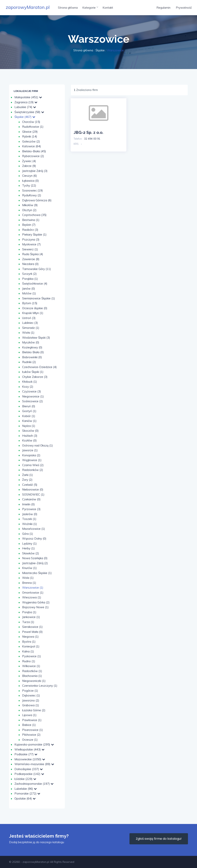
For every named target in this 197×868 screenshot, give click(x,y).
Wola (28, 578)
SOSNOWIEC (33, 494)
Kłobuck (30, 382)
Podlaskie (26, 754)
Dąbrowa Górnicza (37, 200)
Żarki (28, 475)
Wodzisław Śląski (36, 338)
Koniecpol (31, 646)
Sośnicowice (33, 401)
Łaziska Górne (34, 710)
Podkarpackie (29, 774)
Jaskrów (30, 514)
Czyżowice (32, 391)
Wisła (28, 333)
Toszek (29, 519)
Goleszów (31, 141)
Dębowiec (31, 695)
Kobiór (29, 416)
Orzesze (30, 740)
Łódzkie (25, 779)
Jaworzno (31, 700)
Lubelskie (26, 789)
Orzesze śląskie (35, 308)
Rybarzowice (33, 156)
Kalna (28, 651)
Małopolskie (28, 97)
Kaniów (29, 421)
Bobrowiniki (32, 357)
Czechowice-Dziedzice (39, 367)
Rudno (29, 661)
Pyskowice (32, 656)
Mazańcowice (34, 529)
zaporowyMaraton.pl (28, 7)
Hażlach (30, 436)
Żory (27, 480)
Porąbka (30, 279)
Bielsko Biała (33, 352)
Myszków (31, 342)
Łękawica (30, 181)
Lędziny (29, 544)
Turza (28, 622)
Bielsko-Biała (34, 151)
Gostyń (29, 411)
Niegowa (30, 637)
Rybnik (30, 136)
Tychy (29, 185)
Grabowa (31, 705)
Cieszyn (30, 176)
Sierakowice (32, 627)
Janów (29, 289)
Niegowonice (33, 396)
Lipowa (29, 715)
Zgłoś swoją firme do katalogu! (159, 839)
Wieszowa (32, 597)
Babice (29, 725)
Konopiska (31, 455)
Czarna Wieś (33, 465)
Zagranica (26, 102)
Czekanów (31, 499)
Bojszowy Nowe (35, 607)
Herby (28, 548)
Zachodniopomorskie (34, 784)
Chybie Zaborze (35, 377)
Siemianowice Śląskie (39, 298)
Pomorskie (27, 793)
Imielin (28, 504)
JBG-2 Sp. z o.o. (88, 132)
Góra (28, 534)
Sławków (31, 553)
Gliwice (30, 132)
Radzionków (33, 470)
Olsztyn (29, 210)
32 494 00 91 (92, 139)
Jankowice (31, 617)
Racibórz (30, 230)
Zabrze (29, 166)
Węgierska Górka (36, 602)
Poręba (29, 612)
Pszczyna (31, 239)
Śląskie (100, 50)
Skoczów (30, 431)
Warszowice (33, 588)
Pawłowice (32, 720)
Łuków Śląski (33, 372)
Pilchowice (31, 735)
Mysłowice (31, 244)
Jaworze (30, 450)
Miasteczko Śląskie (37, 573)
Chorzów (31, 122)
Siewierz (30, 249)
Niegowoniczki (34, 681)
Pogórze (30, 691)
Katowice (32, 146)
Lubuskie (25, 107)
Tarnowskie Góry (37, 269)
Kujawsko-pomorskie (34, 744)
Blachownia (32, 676)
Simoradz (31, 328)
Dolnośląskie (29, 769)
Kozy (28, 387)
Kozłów (29, 440)
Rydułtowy (32, 195)
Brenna (29, 583)
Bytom (30, 303)
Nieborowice (33, 489)
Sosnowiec (33, 190)
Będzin (29, 225)
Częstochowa (34, 215)
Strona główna (68, 8)
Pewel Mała (32, 632)
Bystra (29, 642)
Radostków (32, 671)
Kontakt (108, 8)
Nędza (29, 426)
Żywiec (29, 161)
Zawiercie (31, 259)
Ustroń (29, 318)
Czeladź (30, 485)
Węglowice (32, 460)
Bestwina (31, 220)
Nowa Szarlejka (35, 558)
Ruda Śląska (33, 254)
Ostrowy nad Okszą (38, 445)
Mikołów (30, 205)
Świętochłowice (35, 284)
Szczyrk (29, 274)
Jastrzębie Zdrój (35, 171)
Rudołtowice (33, 127)
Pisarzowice (33, 730)
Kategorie (90, 8)
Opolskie (25, 798)
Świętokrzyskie (29, 112)
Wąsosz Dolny (34, 539)
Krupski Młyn (33, 313)
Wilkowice (31, 666)
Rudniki (29, 362)
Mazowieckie (30, 759)
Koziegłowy (32, 347)
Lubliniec (30, 323)
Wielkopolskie (29, 749)
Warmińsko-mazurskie (34, 764)
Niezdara (30, 264)
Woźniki (30, 524)
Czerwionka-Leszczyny (40, 686)
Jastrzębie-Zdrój (35, 563)
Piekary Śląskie (34, 234)
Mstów (29, 293)
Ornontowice (33, 593)
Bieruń (29, 406)
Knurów (29, 568)
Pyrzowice (31, 509)
